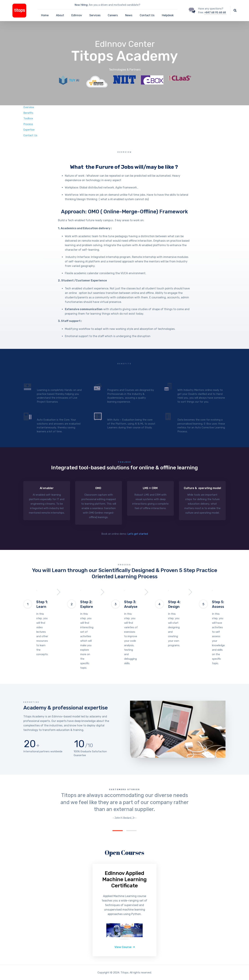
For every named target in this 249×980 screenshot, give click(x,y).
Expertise (29, 130)
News (129, 15)
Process (28, 124)
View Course (123, 947)
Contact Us (147, 15)
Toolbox (28, 118)
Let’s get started (138, 534)
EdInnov (77, 15)
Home (45, 15)
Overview (29, 107)
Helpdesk (168, 15)
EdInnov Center (125, 48)
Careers (113, 15)
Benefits (28, 113)
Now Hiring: (81, 5)
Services (95, 15)
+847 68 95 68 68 (215, 12)
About (60, 15)
